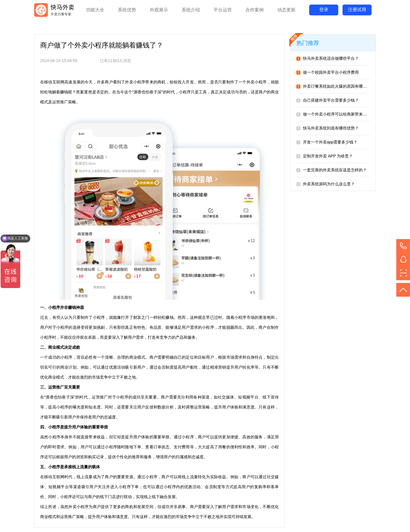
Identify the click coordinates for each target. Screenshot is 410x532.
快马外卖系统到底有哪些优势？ (328, 128)
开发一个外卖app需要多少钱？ (327, 142)
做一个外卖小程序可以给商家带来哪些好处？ (340, 114)
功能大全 (95, 10)
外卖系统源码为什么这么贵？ (326, 184)
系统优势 (127, 10)
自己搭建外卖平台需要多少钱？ (328, 100)
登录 (324, 10)
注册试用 (357, 10)
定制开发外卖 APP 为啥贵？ (325, 156)
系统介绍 (191, 10)
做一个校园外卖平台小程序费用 (328, 72)
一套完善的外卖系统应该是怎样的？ (332, 170)
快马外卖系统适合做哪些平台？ (328, 58)
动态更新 (286, 10)
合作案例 (255, 10)
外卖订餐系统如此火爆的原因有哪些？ (334, 86)
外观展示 (159, 10)
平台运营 (223, 10)
